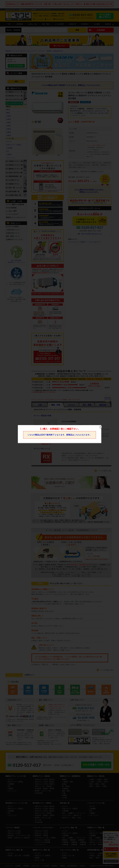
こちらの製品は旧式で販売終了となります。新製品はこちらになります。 (59, 435)
